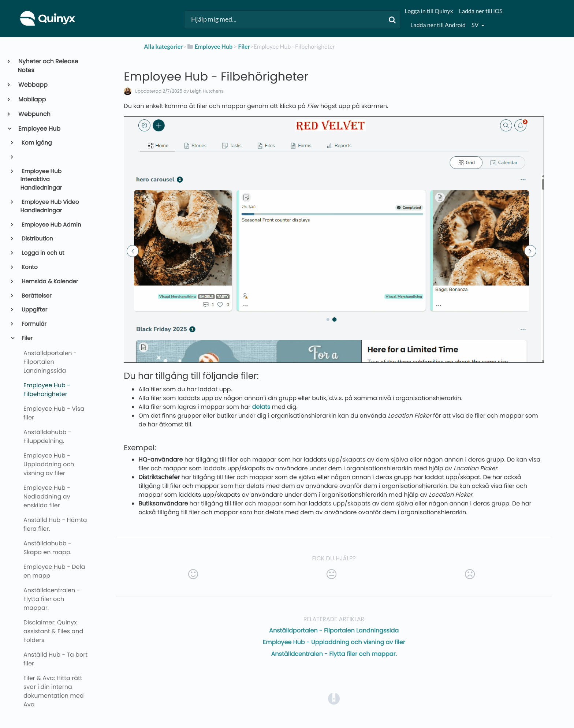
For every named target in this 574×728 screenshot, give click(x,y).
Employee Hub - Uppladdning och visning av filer (334, 642)
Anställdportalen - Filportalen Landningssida (334, 630)
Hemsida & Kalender (49, 282)
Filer (27, 338)
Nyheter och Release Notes (48, 66)
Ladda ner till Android (438, 25)
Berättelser (36, 296)
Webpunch (34, 114)
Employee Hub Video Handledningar (50, 206)
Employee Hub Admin (51, 225)
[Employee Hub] (209, 47)
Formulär (33, 324)
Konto (29, 267)
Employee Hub (39, 129)
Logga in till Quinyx (429, 11)
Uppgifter (34, 310)
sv (476, 25)
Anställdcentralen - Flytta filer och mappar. (334, 654)
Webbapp (33, 85)
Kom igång (36, 143)
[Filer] (244, 47)
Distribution (37, 239)
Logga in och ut (42, 253)
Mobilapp (32, 99)
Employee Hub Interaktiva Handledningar (41, 180)
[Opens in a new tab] (334, 698)
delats (261, 407)
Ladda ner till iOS (481, 11)
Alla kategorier (163, 47)
